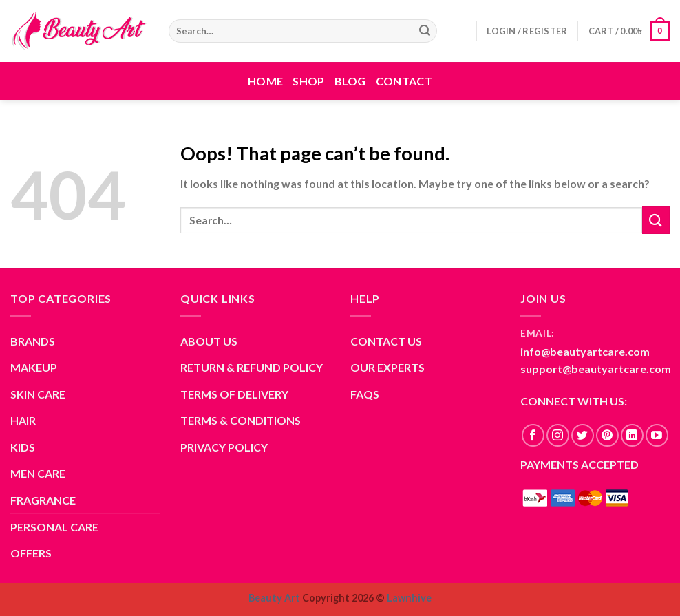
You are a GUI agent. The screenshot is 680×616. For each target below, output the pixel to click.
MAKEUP (34, 367)
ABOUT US (209, 341)
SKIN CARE (38, 394)
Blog (350, 81)
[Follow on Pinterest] (607, 435)
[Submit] (425, 31)
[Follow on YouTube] (657, 435)
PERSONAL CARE (54, 527)
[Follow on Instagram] (558, 435)
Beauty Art (274, 598)
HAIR (23, 420)
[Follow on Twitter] (583, 435)
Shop (308, 81)
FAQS (365, 394)
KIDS (23, 447)
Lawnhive (409, 598)
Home (265, 81)
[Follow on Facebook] (533, 435)
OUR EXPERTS (387, 367)
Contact (404, 81)
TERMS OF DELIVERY (234, 394)
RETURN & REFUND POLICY (252, 367)
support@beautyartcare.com (596, 369)
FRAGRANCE (43, 500)
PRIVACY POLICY (224, 447)
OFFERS (31, 553)
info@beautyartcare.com (585, 351)
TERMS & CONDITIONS (241, 420)
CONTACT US (386, 341)
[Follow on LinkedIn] (632, 435)
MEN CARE (38, 473)
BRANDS (33, 341)
